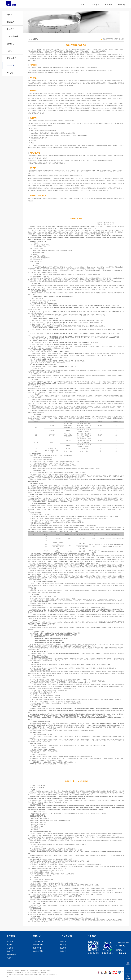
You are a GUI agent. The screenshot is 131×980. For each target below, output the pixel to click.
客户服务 (108, 5)
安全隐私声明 (38, 945)
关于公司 (121, 5)
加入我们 (11, 73)
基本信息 (63, 941)
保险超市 (95, 5)
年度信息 (63, 945)
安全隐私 (11, 65)
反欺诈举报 (12, 58)
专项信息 (63, 951)
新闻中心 (11, 44)
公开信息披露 (13, 36)
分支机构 (11, 22)
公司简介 (11, 15)
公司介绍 (10, 941)
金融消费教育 (12, 954)
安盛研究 (11, 51)
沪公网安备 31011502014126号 (43, 974)
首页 (83, 5)
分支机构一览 (38, 941)
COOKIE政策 (38, 951)
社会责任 (11, 29)
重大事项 (63, 948)
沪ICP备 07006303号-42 (27, 974)
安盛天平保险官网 (108, 39)
